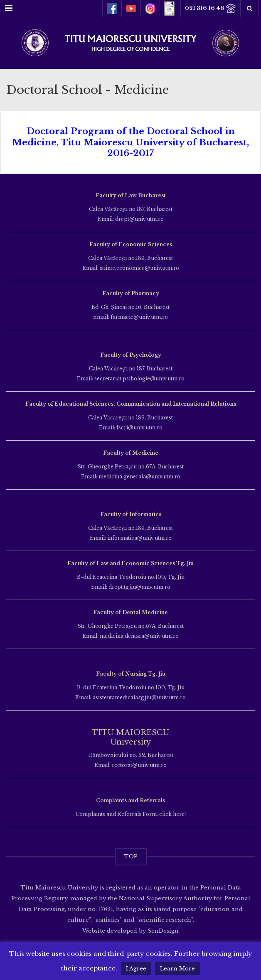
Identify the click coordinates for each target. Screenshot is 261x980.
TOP (131, 856)
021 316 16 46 (211, 9)
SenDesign (162, 931)
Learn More (177, 969)
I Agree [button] (136, 969)
